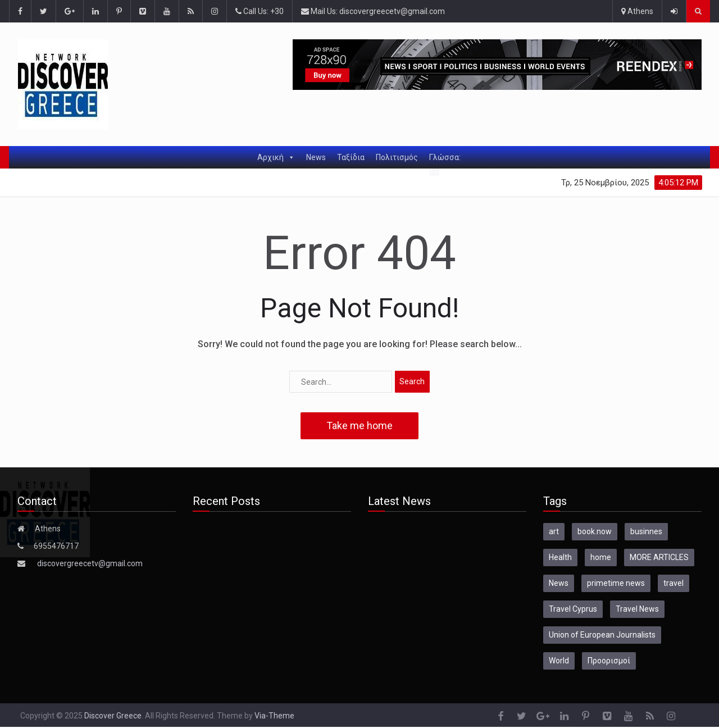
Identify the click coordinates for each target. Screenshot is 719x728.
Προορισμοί (609, 661)
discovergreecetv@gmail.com (90, 563)
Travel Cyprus (573, 609)
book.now (595, 531)
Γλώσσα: (446, 161)
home (601, 557)
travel (674, 583)
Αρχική (276, 157)
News (316, 157)
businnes (646, 531)
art (554, 531)
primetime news (616, 583)
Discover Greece (113, 716)
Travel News (637, 609)
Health (560, 557)
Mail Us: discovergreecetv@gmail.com (373, 11)
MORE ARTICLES (659, 557)
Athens (637, 11)
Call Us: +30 (260, 11)
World (559, 661)
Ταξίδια (351, 157)
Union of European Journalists (602, 635)
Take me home (359, 426)
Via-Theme (274, 716)
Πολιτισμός (397, 157)
